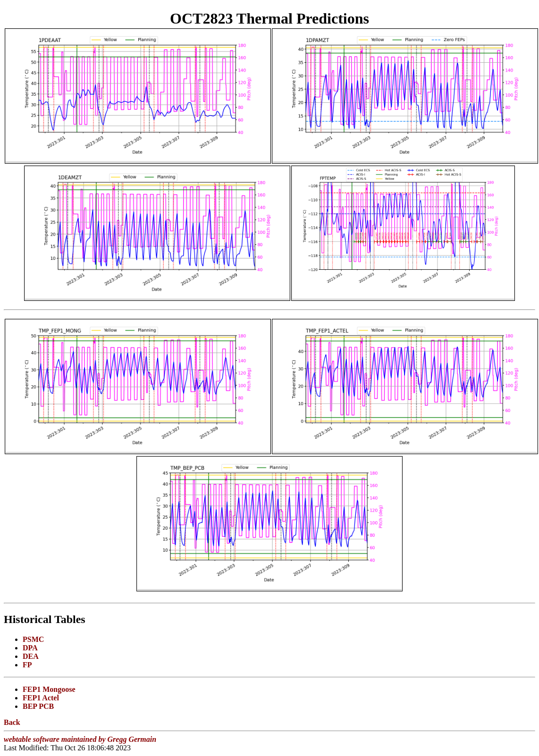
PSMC (33, 639)
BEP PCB (38, 706)
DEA (31, 656)
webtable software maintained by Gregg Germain (80, 739)
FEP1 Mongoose (49, 689)
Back (12, 722)
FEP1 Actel (41, 698)
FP (27, 665)
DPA (30, 648)
